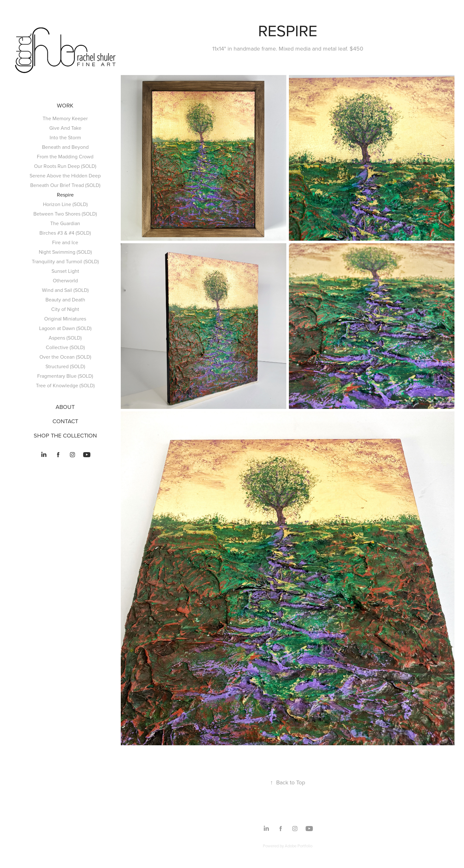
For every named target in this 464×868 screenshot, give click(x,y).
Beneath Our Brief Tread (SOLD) (65, 185)
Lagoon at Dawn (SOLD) (65, 328)
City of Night (65, 309)
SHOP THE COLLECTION (65, 435)
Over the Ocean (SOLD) (65, 357)
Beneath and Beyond (65, 147)
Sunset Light (65, 271)
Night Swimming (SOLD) (65, 252)
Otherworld (65, 280)
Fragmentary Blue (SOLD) (65, 376)
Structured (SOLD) (65, 366)
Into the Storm (65, 137)
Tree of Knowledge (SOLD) (65, 385)
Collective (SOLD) (65, 347)
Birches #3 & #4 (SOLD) (65, 233)
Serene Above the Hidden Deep (65, 176)
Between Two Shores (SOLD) (65, 214)
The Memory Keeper (65, 118)
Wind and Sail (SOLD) (65, 290)
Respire (65, 195)
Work (65, 105)
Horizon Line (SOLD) (65, 204)
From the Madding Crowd (65, 156)
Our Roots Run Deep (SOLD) (65, 166)
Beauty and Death (65, 300)
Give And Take (65, 128)
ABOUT (65, 407)
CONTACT (65, 421)
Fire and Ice (65, 242)
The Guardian (65, 223)
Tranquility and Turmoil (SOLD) (65, 261)
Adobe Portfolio (299, 846)
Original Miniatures (65, 319)
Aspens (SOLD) (65, 338)
